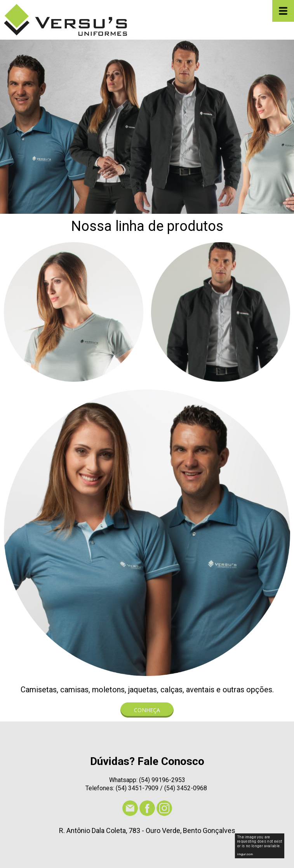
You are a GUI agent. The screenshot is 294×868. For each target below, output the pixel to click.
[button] (147, 710)
